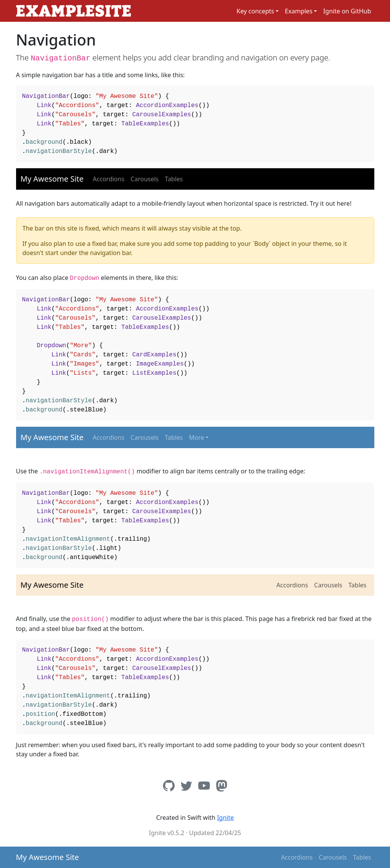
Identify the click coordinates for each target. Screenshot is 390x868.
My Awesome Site (52, 179)
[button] (258, 11)
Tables (174, 179)
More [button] (197, 437)
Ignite (225, 818)
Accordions (109, 179)
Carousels (144, 179)
